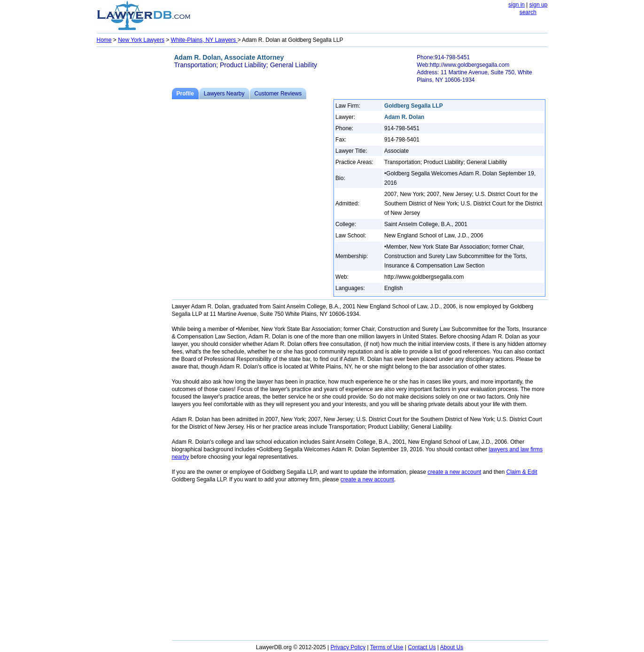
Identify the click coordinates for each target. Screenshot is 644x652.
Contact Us (422, 647)
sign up (539, 5)
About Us (452, 647)
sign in (516, 5)
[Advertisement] (134, 191)
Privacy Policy (348, 647)
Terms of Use (387, 647)
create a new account (454, 472)
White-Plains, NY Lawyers (204, 40)
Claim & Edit (522, 472)
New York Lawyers (141, 40)
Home (104, 40)
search (528, 12)
